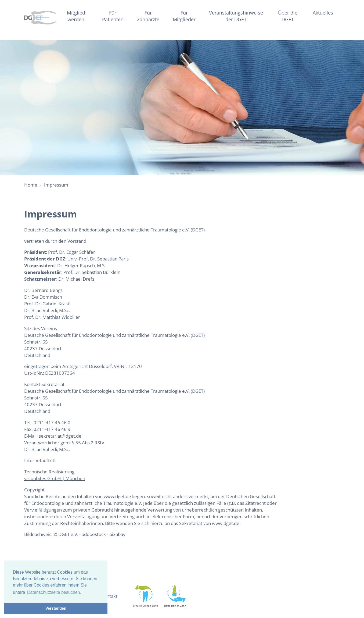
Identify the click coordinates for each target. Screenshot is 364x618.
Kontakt (109, 596)
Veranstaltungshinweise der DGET (236, 16)
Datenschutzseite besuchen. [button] (54, 592)
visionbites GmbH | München (55, 478)
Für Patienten (113, 16)
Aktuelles (323, 12)
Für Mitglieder (184, 16)
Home (31, 185)
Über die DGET (288, 16)
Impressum (56, 185)
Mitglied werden (76, 16)
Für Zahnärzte (148, 16)
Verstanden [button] (56, 608)
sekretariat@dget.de (60, 436)
